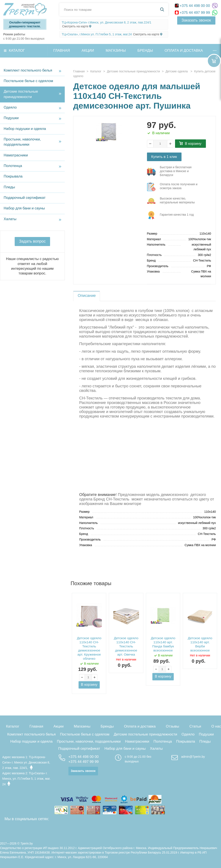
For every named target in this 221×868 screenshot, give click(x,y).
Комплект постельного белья (28, 70)
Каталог (17, 51)
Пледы (9, 187)
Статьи (195, 726)
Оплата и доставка (184, 51)
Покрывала (13, 176)
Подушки (11, 118)
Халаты (10, 219)
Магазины (116, 51)
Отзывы (173, 726)
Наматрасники (16, 155)
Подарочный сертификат (25, 198)
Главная (62, 51)
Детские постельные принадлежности (21, 94)
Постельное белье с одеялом (28, 81)
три (173, 172)
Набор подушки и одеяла (25, 129)
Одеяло (10, 107)
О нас (216, 726)
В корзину (193, 144)
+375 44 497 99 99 (193, 13)
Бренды (145, 51)
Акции (88, 51)
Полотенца (13, 166)
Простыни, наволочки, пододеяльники (22, 142)
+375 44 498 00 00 (193, 6)
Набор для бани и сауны (24, 208)
